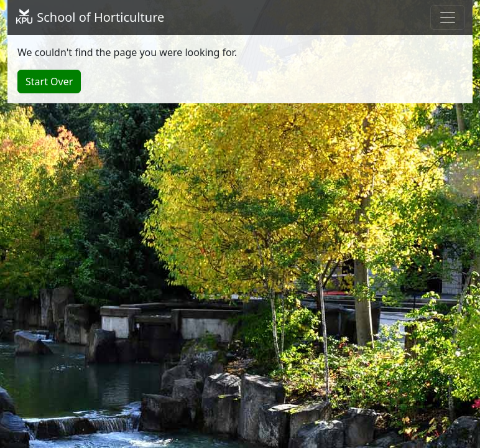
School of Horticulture (90, 17)
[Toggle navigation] (448, 17)
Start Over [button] (49, 82)
